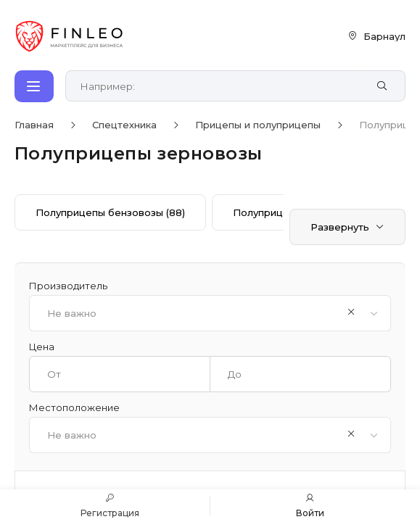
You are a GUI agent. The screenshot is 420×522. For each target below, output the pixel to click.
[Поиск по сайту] (220, 86)
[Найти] (382, 86)
